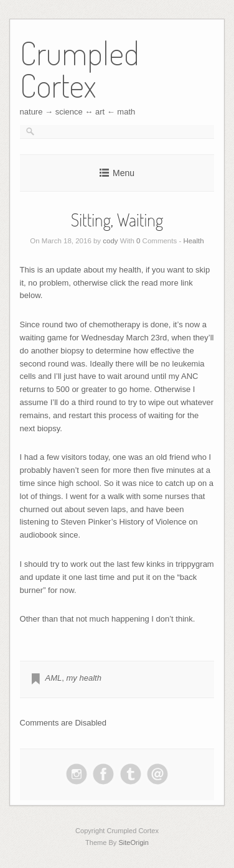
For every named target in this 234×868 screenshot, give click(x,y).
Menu (124, 173)
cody (110, 241)
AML (54, 678)
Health (193, 241)
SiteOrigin (133, 842)
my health (84, 678)
